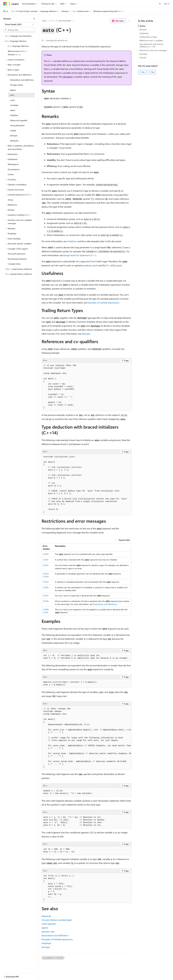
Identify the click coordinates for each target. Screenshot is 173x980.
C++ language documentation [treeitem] (19, 36)
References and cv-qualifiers (151, 40)
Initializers (72, 241)
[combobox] (19, 24)
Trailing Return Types (148, 37)
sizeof (61, 609)
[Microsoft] (5, 4)
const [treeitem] (12, 100)
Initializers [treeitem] (14, 115)
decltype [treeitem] (14, 135)
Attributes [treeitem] (14, 141)
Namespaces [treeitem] (13, 164)
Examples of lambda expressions (57, 939)
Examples (143, 54)
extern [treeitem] (13, 110)
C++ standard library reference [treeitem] (19, 274)
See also (143, 58)
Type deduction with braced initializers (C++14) (151, 45)
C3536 (46, 587)
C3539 (46, 577)
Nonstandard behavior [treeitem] (17, 259)
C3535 (46, 582)
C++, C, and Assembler (61, 21)
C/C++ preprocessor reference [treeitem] (19, 269)
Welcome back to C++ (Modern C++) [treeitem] (17, 53)
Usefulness (144, 33)
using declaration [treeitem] (17, 125)
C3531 (45, 560)
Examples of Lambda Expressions (103, 303)
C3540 (46, 609)
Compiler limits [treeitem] (14, 264)
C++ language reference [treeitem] (18, 46)
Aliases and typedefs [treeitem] (19, 120)
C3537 (46, 596)
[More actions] (129, 21)
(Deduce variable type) (57, 920)
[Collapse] (34, 19)
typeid (70, 609)
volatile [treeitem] (13, 130)
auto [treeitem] (12, 95)
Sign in (167, 4)
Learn (45, 21)
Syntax (142, 26)
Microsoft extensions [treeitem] (17, 254)
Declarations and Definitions (105, 604)
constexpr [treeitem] (14, 105)
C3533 (46, 574)
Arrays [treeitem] (10, 200)
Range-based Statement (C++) (80, 255)
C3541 (45, 612)
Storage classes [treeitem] (17, 85)
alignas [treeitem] (13, 90)
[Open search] (160, 4)
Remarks (143, 29)
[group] (86, 738)
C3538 (46, 601)
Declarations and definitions (55, 935)
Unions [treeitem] (11, 174)
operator (49, 924)
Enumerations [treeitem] (14, 169)
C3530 (46, 554)
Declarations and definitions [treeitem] (22, 80)
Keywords (46, 916)
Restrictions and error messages (153, 50)
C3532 (46, 565)
